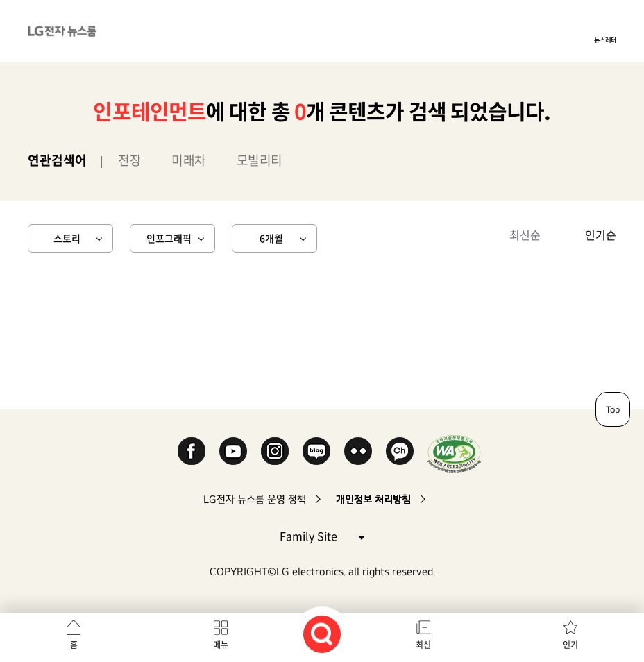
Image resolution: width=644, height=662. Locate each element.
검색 (322, 634)
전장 (129, 160)
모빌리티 (260, 160)
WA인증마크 (454, 453)
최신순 (525, 235)
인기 (570, 645)
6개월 (271, 238)
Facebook (192, 451)
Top (613, 409)
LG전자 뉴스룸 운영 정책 (255, 499)
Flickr (358, 451)
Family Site (322, 535)
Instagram (275, 451)
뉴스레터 (605, 40)
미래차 (189, 160)
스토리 (67, 238)
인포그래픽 (169, 238)
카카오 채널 (400, 451)
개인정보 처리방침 (373, 499)
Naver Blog (316, 451)
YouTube (233, 451)
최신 (423, 645)
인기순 (601, 235)
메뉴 (221, 645)
